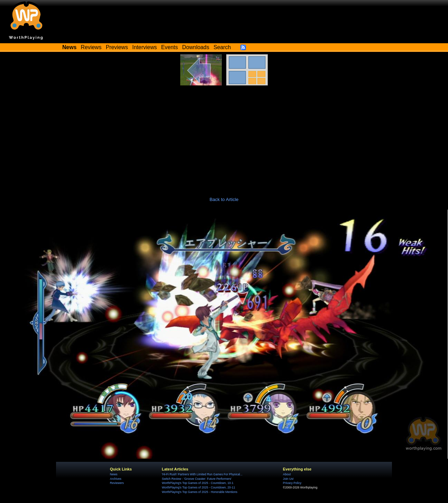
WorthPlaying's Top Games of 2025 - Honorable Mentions (200, 492)
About (287, 474)
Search (222, 47)
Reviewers (117, 483)
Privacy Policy (292, 483)
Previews (117, 47)
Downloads (196, 47)
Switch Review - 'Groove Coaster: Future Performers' (197, 479)
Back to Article (224, 199)
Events (170, 47)
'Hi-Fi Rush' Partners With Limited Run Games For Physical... (202, 474)
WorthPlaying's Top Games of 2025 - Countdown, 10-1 (198, 483)
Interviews (144, 47)
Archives (116, 479)
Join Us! (288, 479)
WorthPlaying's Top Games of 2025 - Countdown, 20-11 (199, 487)
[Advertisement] (224, 137)
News (114, 474)
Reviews (91, 47)
